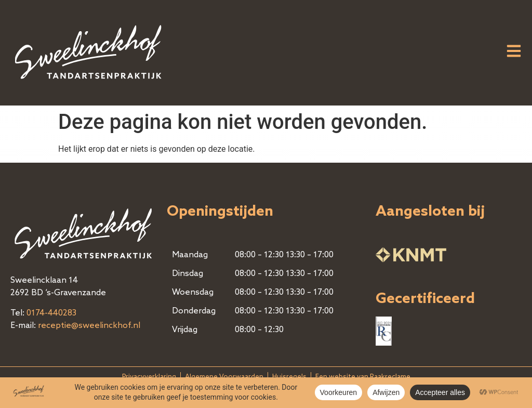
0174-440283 (51, 313)
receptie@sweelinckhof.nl (89, 326)
